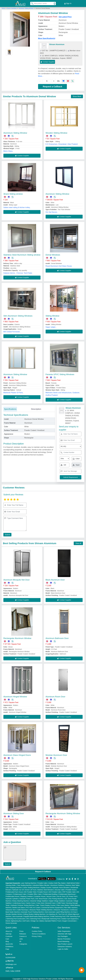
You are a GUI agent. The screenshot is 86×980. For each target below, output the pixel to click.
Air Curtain (37, 907)
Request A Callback (43, 871)
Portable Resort (42, 891)
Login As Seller (63, 948)
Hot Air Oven (61, 896)
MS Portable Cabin (55, 891)
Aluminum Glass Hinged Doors (17, 754)
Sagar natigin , (51, 326)
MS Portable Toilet (30, 891)
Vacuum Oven (51, 896)
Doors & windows (12, 8)
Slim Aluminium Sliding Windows (18, 315)
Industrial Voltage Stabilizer (39, 900)
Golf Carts (26, 920)
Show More (77, 96)
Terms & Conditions (39, 933)
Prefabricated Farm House (14, 891)
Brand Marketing (63, 941)
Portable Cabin (42, 882)
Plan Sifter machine (71, 907)
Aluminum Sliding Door (14, 813)
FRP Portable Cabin (69, 891)
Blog (7, 941)
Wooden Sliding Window (56, 132)
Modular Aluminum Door (56, 754)
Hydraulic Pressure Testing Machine (23, 905)
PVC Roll (29, 907)
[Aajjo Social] (67, 878)
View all (78, 543)
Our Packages (63, 936)
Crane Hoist (40, 902)
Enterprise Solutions (65, 946)
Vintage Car (35, 920)
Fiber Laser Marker (63, 905)
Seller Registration (64, 931)
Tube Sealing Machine (24, 885)
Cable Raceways (23, 909)
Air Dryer (74, 911)
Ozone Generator (11, 922)
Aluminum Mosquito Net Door (17, 579)
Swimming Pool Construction (16, 918)
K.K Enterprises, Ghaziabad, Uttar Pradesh (62, 143)
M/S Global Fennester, (12, 331)
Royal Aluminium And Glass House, (59, 265)
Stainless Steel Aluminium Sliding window (22, 254)
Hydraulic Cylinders (12, 898)
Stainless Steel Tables (73, 885)
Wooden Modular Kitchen (14, 914)
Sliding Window (52, 315)
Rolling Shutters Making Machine (34, 914)
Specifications (10, 408)
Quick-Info (9, 943)
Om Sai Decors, (52, 211)
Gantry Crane (31, 902)
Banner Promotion (64, 938)
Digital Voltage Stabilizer (57, 900)
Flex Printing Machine (56, 898)
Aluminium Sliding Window (26, 8)
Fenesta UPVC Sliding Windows (60, 374)
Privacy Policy (37, 936)
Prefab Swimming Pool (58, 916)
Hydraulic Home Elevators (61, 887)
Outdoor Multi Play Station (57, 882)
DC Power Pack (72, 896)
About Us (9, 931)
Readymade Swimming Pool (51, 918)
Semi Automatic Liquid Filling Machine (57, 911)
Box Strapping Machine (14, 887)
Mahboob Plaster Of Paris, (13, 392)
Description (36, 408)
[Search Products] (31, 3)
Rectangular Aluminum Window (17, 638)
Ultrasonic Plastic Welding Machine (41, 909)
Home (3, 8)
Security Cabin (60, 889)
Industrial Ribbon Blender (41, 885)
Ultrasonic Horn (11, 909)
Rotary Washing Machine (21, 900)
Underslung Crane (19, 902)
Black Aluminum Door (55, 579)
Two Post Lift (63, 914)
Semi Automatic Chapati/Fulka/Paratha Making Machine (31, 916)
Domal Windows (53, 254)
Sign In (68, 3)
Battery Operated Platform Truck (50, 920)
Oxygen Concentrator (69, 920)
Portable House (71, 889)
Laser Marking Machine (29, 882)
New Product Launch (65, 943)
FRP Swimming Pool (73, 916)
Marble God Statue (19, 907)
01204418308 (10, 957)
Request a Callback (53, 86)
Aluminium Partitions (57, 885)
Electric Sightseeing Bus (14, 920)
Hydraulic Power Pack (27, 898)
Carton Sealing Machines (31, 887)
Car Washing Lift (52, 914)
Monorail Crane (50, 902)
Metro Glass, (8, 150)
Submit (7, 534)
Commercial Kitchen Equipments (52, 907)
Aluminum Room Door (55, 696)
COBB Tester (61, 902)
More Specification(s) (47, 38)
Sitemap (9, 933)
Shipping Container (27, 896)
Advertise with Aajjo (64, 933)
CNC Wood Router (41, 898)
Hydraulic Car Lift (18, 889)
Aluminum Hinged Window (15, 696)
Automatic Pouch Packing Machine (32, 911)
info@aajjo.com (11, 964)
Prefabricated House (12, 896)
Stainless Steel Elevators (45, 889)
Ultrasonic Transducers (61, 909)
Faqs (7, 948)
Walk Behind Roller (73, 882)
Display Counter (46, 887)
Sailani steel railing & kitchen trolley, (17, 207)
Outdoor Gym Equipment (70, 918)
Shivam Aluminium (57, 44)
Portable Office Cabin (35, 894)
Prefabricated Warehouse (67, 894)
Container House (40, 896)
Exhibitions (9, 946)
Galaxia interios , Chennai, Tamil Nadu (18, 272)
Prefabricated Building (50, 894)
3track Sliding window (13, 193)
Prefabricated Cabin (20, 894)
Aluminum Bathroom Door (57, 638)
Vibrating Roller (11, 885)
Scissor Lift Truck (30, 889)
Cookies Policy (37, 931)
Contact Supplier (47, 61)
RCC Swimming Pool (33, 918)
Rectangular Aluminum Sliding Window (63, 813)
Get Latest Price (65, 16)
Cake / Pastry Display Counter (46, 905)
